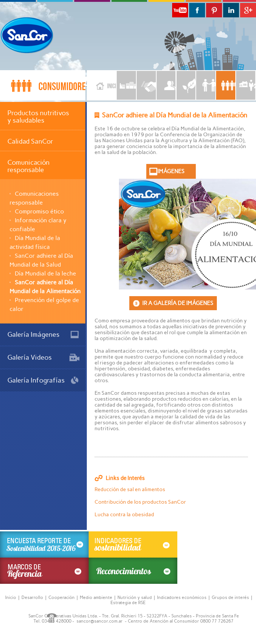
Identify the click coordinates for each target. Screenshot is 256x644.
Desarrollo (32, 597)
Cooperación (62, 597)
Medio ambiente (96, 597)
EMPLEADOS (166, 85)
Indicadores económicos (182, 597)
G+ (248, 10)
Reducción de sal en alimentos (130, 489)
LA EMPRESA (126, 85)
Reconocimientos (133, 571)
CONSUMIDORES (226, 85)
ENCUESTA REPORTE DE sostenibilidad (44, 544)
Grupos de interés (230, 597)
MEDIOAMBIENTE (186, 85)
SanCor (33, 35)
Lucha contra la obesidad (124, 515)
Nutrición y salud (135, 597)
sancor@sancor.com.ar (100, 621)
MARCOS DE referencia (44, 571)
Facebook (197, 10)
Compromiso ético (39, 211)
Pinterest (214, 10)
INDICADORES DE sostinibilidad (133, 544)
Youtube (180, 10)
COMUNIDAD (246, 85)
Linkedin (231, 10)
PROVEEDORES (146, 85)
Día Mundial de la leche (45, 273)
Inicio (101, 85)
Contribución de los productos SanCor (140, 502)
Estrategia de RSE (128, 603)
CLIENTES (206, 85)
